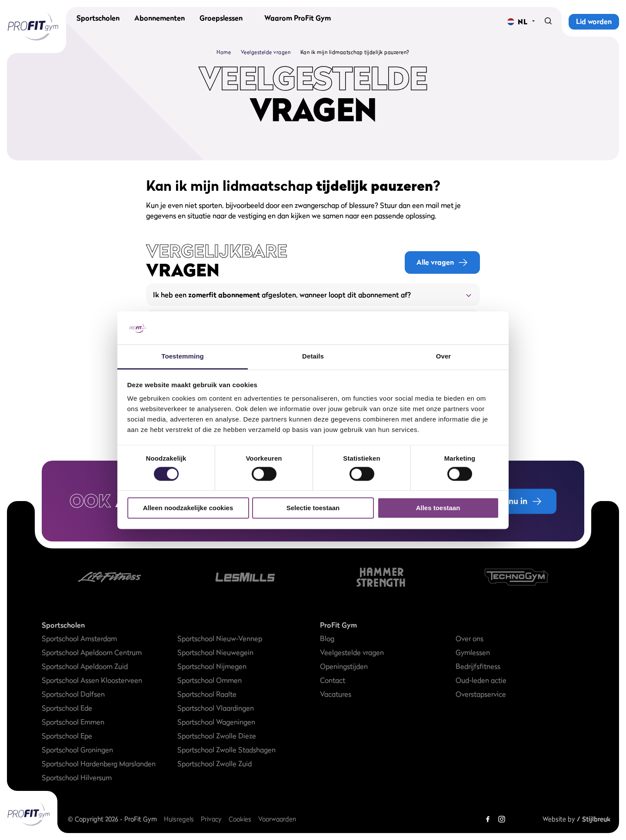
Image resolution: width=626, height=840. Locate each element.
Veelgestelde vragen (266, 52)
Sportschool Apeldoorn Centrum (92, 652)
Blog (327, 638)
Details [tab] (313, 357)
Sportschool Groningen (77, 750)
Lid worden (594, 21)
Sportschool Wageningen (216, 722)
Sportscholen (98, 22)
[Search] (548, 22)
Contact (333, 680)
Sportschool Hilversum (77, 777)
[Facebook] (488, 819)
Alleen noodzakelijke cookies (188, 508)
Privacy (211, 819)
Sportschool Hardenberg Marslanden (99, 764)
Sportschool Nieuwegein (215, 652)
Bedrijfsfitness (478, 666)
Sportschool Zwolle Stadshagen (226, 750)
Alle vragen (443, 262)
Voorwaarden (277, 819)
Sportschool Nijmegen (212, 666)
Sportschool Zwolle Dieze (217, 736)
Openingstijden (344, 666)
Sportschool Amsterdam (79, 638)
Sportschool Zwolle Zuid (215, 764)
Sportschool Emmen (73, 722)
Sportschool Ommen (210, 680)
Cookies (240, 819)
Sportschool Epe (67, 736)
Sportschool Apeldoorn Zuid (85, 666)
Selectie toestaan (313, 508)
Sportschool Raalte (207, 694)
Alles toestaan (438, 508)
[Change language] (518, 22)
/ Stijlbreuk (594, 819)
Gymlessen (473, 652)
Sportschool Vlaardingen (216, 708)
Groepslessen (221, 22)
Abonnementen (160, 22)
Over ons (469, 638)
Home (224, 52)
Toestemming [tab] (183, 357)
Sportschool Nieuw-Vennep (220, 638)
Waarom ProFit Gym (298, 22)
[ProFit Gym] (33, 27)
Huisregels (179, 819)
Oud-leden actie (481, 680)
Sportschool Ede (67, 708)
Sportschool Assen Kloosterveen (92, 680)
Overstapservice (481, 694)
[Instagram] (502, 819)
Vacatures (336, 694)
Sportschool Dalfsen (73, 694)
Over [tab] (444, 357)
